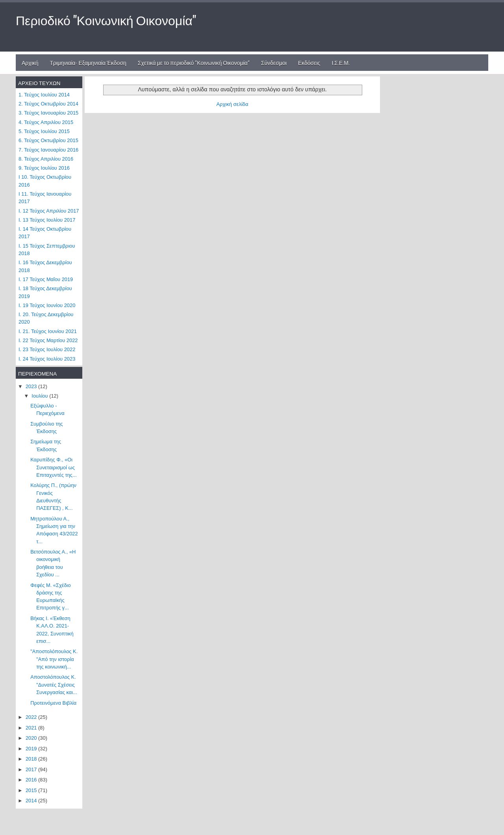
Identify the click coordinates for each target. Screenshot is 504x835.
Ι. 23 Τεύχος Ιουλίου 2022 (47, 349)
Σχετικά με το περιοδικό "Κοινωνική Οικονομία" (194, 62)
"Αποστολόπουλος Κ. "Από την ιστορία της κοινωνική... (54, 659)
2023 (32, 386)
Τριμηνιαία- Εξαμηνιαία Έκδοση (88, 62)
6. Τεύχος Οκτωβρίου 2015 (48, 140)
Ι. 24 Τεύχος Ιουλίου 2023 (47, 359)
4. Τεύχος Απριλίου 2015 (46, 122)
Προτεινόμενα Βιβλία (53, 703)
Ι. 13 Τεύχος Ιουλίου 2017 (47, 220)
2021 (32, 728)
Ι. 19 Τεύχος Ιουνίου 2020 (47, 305)
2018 (32, 759)
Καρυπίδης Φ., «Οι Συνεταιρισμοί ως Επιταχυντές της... (54, 467)
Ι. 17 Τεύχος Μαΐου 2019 (46, 279)
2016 (32, 780)
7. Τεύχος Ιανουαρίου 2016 (48, 150)
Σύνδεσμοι (274, 62)
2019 (32, 749)
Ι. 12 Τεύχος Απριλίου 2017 (49, 211)
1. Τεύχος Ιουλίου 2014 (44, 95)
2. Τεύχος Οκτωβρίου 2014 (48, 104)
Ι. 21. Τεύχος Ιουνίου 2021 (48, 331)
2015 (32, 790)
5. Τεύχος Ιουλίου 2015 (44, 131)
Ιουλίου (40, 396)
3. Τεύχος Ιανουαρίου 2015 (48, 113)
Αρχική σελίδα (232, 104)
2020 (32, 738)
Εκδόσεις (309, 62)
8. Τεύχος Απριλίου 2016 (46, 159)
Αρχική (30, 62)
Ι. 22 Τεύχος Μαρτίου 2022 (48, 340)
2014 (32, 801)
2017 (32, 769)
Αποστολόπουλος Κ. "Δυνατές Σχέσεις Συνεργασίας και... (54, 685)
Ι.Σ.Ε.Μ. (341, 62)
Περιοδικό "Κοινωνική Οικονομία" (106, 19)
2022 (32, 717)
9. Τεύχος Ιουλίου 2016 (44, 168)
